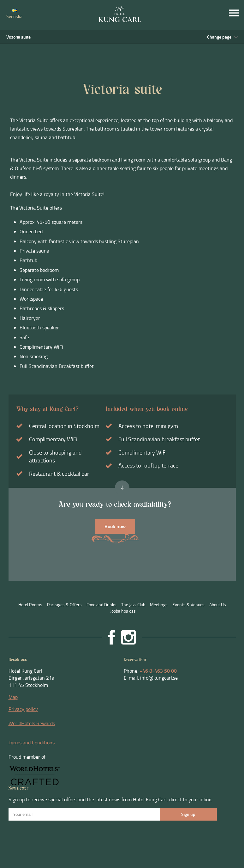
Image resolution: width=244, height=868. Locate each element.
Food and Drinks (101, 605)
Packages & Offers (64, 605)
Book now (115, 526)
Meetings (159, 605)
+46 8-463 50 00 (158, 671)
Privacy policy (23, 709)
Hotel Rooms (30, 605)
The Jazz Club (133, 605)
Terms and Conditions (32, 743)
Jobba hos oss (123, 611)
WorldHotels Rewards (32, 723)
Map (13, 697)
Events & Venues (188, 605)
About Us (218, 605)
